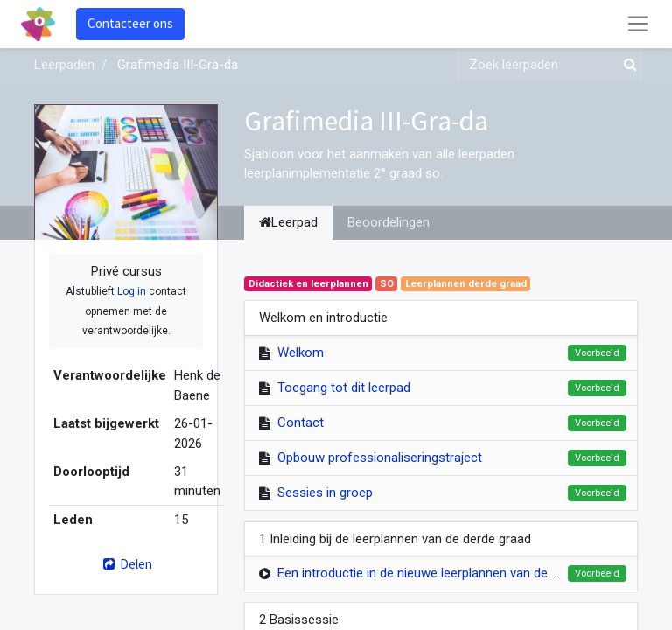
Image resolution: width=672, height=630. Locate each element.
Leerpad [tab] (288, 222)
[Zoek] (626, 65)
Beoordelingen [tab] (388, 222)
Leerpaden (64, 65)
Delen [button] (126, 564)
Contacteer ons (130, 23)
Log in (132, 291)
